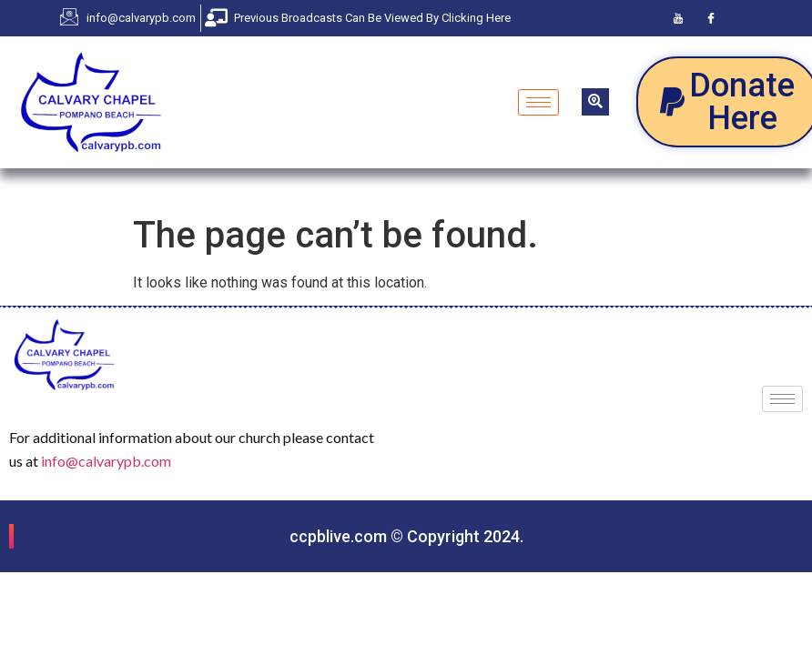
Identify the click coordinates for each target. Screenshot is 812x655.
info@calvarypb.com (106, 461)
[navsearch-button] (595, 102)
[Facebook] (711, 18)
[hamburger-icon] (538, 102)
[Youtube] (678, 18)
